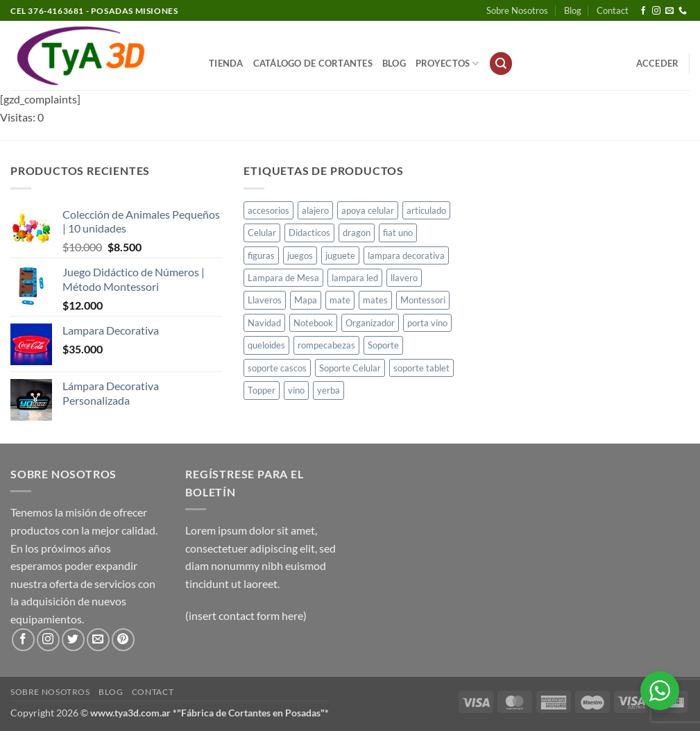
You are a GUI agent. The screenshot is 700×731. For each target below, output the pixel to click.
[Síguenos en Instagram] (656, 11)
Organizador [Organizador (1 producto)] (370, 323)
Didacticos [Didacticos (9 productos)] (309, 233)
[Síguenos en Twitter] (73, 640)
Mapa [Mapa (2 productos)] (306, 300)
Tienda (226, 63)
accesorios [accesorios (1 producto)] (268, 210)
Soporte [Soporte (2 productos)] (383, 345)
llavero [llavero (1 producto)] (404, 278)
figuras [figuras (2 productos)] (261, 255)
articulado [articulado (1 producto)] (426, 210)
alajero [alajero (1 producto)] (315, 210)
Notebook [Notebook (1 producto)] (313, 323)
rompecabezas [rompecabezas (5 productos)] (326, 345)
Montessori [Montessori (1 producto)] (423, 300)
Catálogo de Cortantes (313, 63)
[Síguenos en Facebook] (643, 11)
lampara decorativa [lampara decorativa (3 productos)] (406, 255)
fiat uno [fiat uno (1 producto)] (398, 233)
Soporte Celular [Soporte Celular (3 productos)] (350, 368)
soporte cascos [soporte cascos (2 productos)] (277, 368)
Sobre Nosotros (517, 10)
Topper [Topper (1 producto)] (262, 390)
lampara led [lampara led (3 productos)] (355, 278)
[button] (501, 64)
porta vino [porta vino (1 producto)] (427, 323)
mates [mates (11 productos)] (375, 300)
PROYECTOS (447, 64)
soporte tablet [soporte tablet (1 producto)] (421, 368)
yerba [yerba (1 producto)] (328, 390)
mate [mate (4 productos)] (340, 300)
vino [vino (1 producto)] (296, 390)
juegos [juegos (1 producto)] (300, 255)
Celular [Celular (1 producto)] (262, 233)
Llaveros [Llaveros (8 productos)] (265, 300)
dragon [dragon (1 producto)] (357, 233)
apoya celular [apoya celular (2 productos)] (368, 210)
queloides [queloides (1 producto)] (266, 345)
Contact (613, 10)
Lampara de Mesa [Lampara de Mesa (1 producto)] (283, 278)
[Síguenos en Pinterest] (123, 640)
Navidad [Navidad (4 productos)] (264, 323)
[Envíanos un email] (669, 11)
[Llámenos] (683, 11)
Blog (573, 10)
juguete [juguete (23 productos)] (340, 255)
